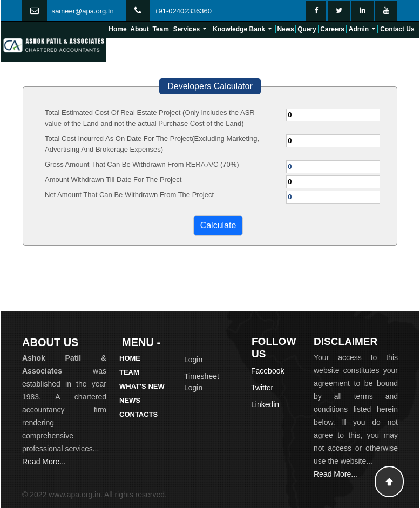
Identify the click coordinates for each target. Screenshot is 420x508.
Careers (332, 29)
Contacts (138, 414)
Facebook (267, 371)
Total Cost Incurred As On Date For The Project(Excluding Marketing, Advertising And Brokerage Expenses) (152, 144)
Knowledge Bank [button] (240, 29)
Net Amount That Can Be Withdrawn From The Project (129, 195)
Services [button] (188, 29)
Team (160, 29)
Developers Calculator (210, 86)
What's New (142, 386)
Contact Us (397, 29)
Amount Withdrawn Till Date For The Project (113, 180)
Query (307, 29)
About (140, 29)
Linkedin (265, 404)
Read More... (44, 462)
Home (117, 29)
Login (193, 360)
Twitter (262, 388)
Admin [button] (360, 29)
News (285, 29)
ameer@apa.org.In (84, 11)
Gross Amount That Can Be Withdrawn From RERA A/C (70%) (142, 164)
